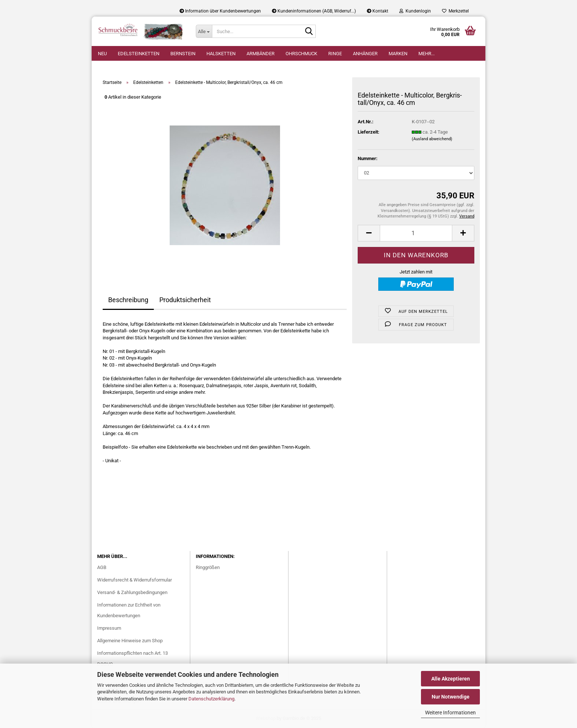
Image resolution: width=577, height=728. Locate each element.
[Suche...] (204, 31)
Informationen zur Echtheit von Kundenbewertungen (129, 610)
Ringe (335, 54)
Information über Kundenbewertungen (220, 11)
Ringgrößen (208, 567)
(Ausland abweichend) (432, 139)
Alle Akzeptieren (451, 679)
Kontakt (378, 11)
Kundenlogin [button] (415, 11)
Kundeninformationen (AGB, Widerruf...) (314, 11)
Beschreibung (128, 300)
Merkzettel (455, 11)
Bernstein (183, 54)
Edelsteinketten (139, 54)
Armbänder (261, 54)
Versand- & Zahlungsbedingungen (132, 592)
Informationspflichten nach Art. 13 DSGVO (132, 659)
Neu (102, 54)
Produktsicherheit (185, 300)
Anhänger (365, 54)
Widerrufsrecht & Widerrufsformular (134, 580)
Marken (398, 54)
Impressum (109, 628)
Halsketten (221, 54)
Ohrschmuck (301, 54)
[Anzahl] (416, 233)
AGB (102, 567)
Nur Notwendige (451, 697)
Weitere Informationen (450, 713)
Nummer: (368, 158)
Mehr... (426, 54)
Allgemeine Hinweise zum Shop (130, 641)
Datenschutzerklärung (211, 699)
